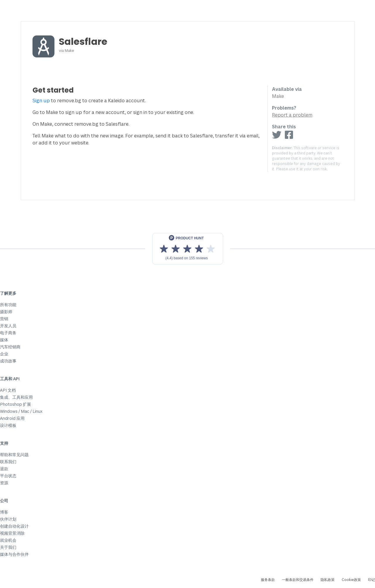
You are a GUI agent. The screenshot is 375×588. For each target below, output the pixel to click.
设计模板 (8, 425)
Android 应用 (12, 418)
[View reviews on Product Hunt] (188, 249)
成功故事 (8, 361)
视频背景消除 (12, 533)
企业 (4, 354)
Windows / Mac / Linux (21, 411)
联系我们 (8, 462)
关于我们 (8, 547)
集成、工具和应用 (16, 397)
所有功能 (8, 305)
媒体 (4, 340)
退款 (4, 469)
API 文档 (8, 390)
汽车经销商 (10, 347)
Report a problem (292, 115)
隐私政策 (328, 580)
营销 (4, 319)
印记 (371, 580)
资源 (4, 483)
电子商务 (8, 333)
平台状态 (8, 476)
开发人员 (8, 326)
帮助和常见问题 (14, 455)
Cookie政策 (351, 580)
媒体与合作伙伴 (14, 554)
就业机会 (8, 540)
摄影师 (6, 312)
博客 (4, 512)
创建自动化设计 (14, 526)
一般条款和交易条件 (298, 580)
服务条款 (268, 580)
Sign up (41, 100)
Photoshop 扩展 (16, 404)
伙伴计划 (8, 519)
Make (69, 50)
